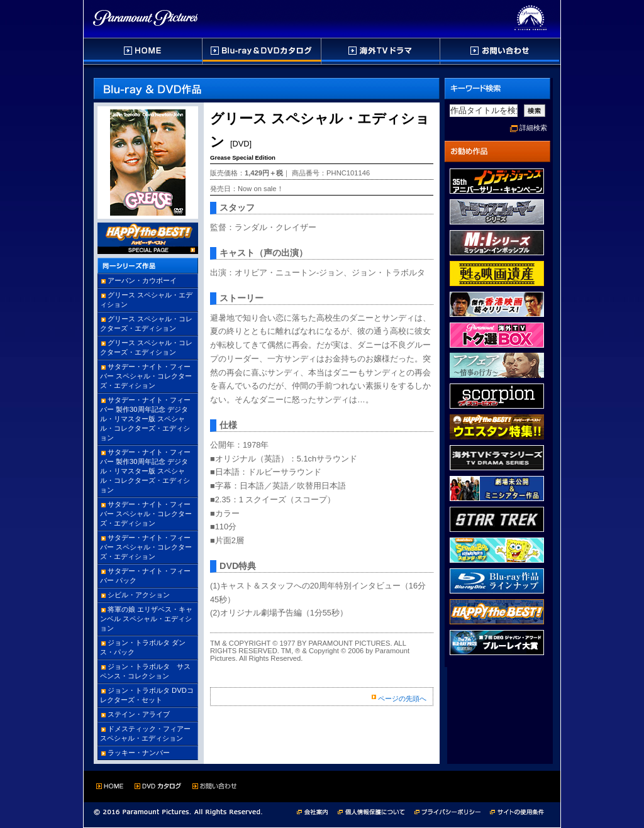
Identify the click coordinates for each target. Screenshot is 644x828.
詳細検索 (533, 128)
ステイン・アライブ (139, 714)
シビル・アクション (139, 595)
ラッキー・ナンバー (139, 753)
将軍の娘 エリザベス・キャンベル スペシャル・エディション (146, 619)
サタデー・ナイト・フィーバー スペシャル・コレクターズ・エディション (146, 376)
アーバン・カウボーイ (142, 280)
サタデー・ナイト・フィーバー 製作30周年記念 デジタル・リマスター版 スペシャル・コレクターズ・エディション (145, 419)
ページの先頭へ (402, 698)
